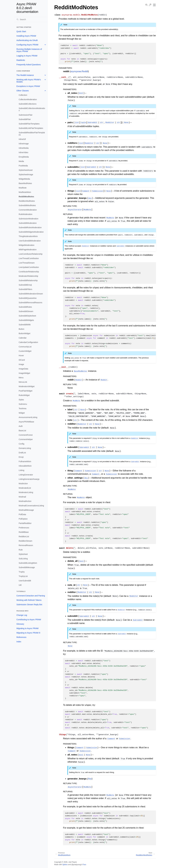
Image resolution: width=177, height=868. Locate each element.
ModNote (23, 188)
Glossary (20, 624)
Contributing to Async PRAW (29, 620)
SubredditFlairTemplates (29, 124)
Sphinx (65, 865)
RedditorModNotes (27, 201)
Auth (21, 426)
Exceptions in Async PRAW (28, 86)
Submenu (23, 404)
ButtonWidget (24, 333)
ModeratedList (25, 488)
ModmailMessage (26, 510)
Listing (21, 470)
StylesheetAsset (26, 170)
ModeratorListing (26, 492)
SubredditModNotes (27, 205)
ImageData (23, 369)
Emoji (21, 457)
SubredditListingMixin (28, 563)
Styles (21, 400)
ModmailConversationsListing (31, 506)
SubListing (23, 559)
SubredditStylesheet (27, 316)
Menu (21, 378)
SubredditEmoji (25, 285)
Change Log (22, 615)
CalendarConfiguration (28, 342)
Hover (21, 356)
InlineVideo (23, 152)
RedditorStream (25, 541)
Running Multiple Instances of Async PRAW (29, 50)
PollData (22, 514)
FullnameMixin (25, 461)
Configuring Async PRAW (27, 45)
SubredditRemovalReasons (30, 303)
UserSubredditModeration (30, 241)
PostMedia (23, 166)
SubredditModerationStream (31, 294)
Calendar (23, 338)
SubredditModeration (28, 223)
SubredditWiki (25, 325)
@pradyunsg (76, 865)
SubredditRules (25, 307)
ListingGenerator (26, 475)
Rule (21, 550)
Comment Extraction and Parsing (31, 596)
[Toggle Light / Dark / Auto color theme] (150, 5)
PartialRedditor (25, 523)
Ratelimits (21, 60)
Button (21, 329)
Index (19, 642)
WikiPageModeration (28, 250)
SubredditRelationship (28, 280)
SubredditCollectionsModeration (32, 109)
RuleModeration (26, 214)
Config (21, 444)
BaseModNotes (25, 183)
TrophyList (23, 576)
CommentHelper (26, 439)
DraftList (22, 453)
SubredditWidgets (26, 320)
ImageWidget (24, 373)
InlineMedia (24, 148)
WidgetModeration (27, 245)
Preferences (24, 528)
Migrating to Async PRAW (28, 628)
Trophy (22, 572)
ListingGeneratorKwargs (29, 479)
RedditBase (24, 532)
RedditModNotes (26, 197)
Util (20, 585)
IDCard (22, 360)
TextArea (22, 408)
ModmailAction (25, 501)
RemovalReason (26, 545)
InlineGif (22, 139)
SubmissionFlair (26, 115)
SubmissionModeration (28, 219)
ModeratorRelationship (28, 276)
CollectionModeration (28, 99)
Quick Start (21, 31)
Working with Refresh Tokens (29, 600)
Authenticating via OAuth (27, 40)
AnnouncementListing (28, 417)
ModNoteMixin (25, 192)
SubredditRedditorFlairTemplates (32, 134)
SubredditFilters (25, 289)
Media (21, 161)
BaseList (22, 431)
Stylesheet (23, 554)
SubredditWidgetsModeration (31, 232)
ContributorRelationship (29, 272)
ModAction (23, 484)
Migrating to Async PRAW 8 (28, 633)
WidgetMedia (24, 179)
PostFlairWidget (26, 391)
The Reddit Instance (25, 75)
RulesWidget (24, 395)
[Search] (31, 19)
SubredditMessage (27, 567)
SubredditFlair (25, 119)
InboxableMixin (25, 466)
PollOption (23, 519)
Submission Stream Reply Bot (29, 605)
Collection (23, 95)
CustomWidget (25, 351)
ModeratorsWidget (27, 386)
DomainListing (25, 448)
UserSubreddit (25, 581)
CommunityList (25, 347)
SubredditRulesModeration (30, 227)
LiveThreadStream (27, 263)
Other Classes (23, 91)
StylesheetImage (26, 175)
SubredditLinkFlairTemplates (31, 128)
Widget (22, 413)
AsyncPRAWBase (26, 422)
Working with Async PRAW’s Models (29, 81)
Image (21, 364)
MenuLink (23, 382)
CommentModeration (28, 210)
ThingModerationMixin (28, 236)
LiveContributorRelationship (31, 254)
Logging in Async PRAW (27, 56)
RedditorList (24, 536)
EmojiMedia (24, 157)
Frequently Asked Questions (29, 65)
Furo (84, 865)
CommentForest (26, 435)
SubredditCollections (28, 104)
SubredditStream (26, 311)
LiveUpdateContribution (29, 267)
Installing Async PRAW (26, 36)
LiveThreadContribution (29, 258)
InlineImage (24, 144)
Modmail (22, 497)
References (21, 637)
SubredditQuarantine (28, 298)
